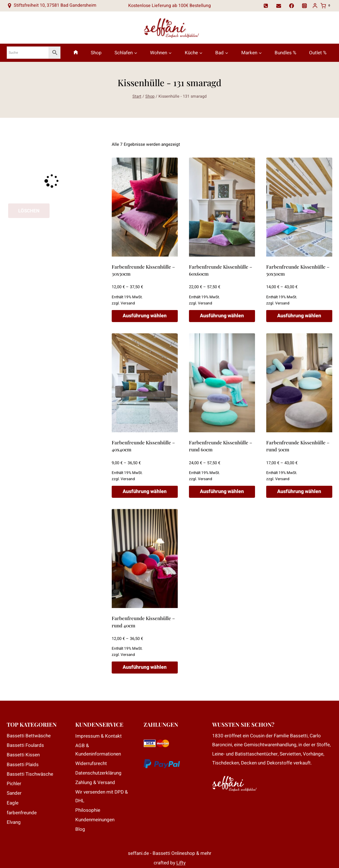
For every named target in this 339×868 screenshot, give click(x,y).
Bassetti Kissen (23, 755)
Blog (80, 829)
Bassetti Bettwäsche (29, 736)
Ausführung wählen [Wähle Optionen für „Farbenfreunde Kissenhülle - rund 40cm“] (145, 667)
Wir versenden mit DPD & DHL (102, 796)
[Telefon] (266, 6)
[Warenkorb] (326, 6)
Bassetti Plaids (23, 765)
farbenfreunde (22, 813)
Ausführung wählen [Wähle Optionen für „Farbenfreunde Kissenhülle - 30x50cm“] (145, 316)
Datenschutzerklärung (98, 773)
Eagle (13, 803)
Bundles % (285, 53)
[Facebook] (292, 6)
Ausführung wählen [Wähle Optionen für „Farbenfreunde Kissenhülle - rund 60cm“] (222, 492)
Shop (96, 53)
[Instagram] (305, 6)
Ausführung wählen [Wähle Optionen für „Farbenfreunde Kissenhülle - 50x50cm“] (299, 316)
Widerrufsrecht (91, 763)
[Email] (279, 6)
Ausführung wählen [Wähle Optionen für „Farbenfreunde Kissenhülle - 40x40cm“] (145, 492)
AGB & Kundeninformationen (98, 750)
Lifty (181, 863)
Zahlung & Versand (95, 783)
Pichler (14, 784)
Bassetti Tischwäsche (30, 774)
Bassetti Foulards (25, 745)
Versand (128, 303)
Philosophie (88, 810)
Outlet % (318, 53)
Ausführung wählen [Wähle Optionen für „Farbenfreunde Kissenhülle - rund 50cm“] (299, 492)
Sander (14, 793)
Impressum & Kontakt (99, 736)
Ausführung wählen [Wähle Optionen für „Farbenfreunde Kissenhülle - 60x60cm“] (222, 316)
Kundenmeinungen (95, 820)
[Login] (315, 6)
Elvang (14, 822)
